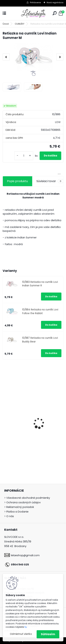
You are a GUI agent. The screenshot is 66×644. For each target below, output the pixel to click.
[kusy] (24, 156)
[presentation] (6, 57)
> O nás (9, 516)
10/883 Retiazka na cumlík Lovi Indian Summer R (40, 284)
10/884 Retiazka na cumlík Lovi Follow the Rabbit (40, 311)
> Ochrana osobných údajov (22, 502)
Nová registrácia (55, 2)
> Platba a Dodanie (16, 512)
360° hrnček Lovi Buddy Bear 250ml (29, 441)
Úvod (6, 24)
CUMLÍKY (20, 24)
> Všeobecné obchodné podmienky (27, 498)
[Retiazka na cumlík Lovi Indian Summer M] (33, 57)
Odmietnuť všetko (21, 634)
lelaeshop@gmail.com (25, 555)
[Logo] (33, 13)
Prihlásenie (35, 2)
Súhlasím (48, 634)
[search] (55, 13)
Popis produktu (17, 181)
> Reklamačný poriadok (19, 507)
